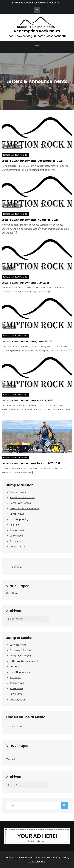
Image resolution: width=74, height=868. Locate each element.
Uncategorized (18, 547)
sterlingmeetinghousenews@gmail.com (35, 3)
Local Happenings (20, 519)
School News (17, 530)
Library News (17, 514)
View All (11, 759)
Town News (16, 541)
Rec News (15, 525)
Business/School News (22, 498)
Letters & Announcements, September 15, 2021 (32, 161)
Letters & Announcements (15, 155)
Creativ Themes (37, 862)
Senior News (16, 536)
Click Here (12, 593)
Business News (18, 492)
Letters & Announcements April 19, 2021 (27, 400)
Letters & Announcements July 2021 (25, 283)
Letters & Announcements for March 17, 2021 (31, 463)
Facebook (14, 566)
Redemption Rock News (37, 31)
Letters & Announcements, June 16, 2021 (28, 341)
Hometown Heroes (20, 503)
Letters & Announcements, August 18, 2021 (30, 220)
